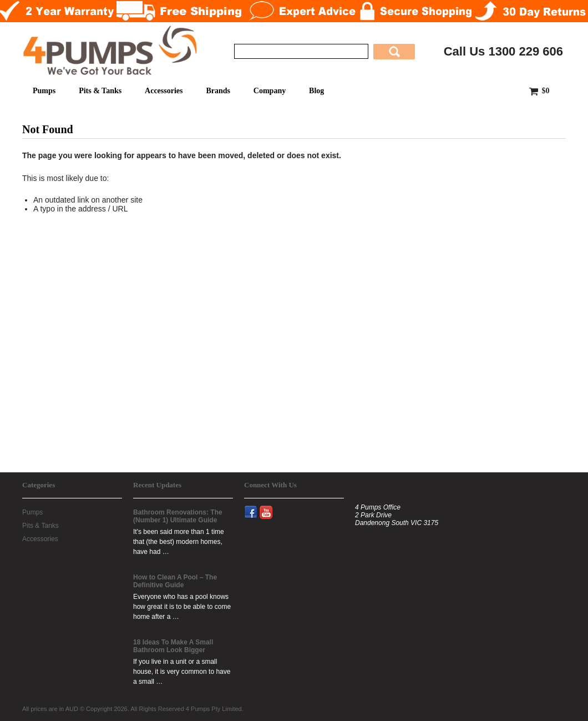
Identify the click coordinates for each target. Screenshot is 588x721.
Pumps (44, 91)
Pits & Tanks (100, 91)
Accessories (164, 91)
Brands (218, 91)
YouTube (271, 506)
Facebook (255, 506)
